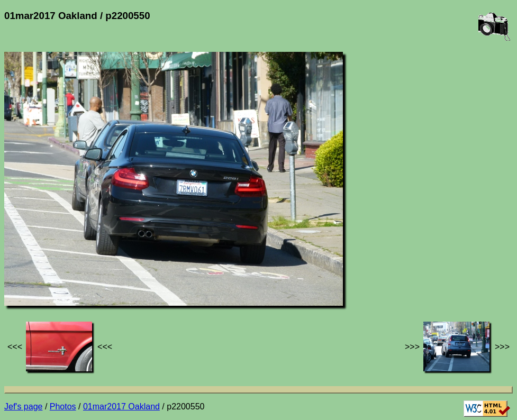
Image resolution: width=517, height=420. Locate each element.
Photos (63, 407)
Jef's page (23, 407)
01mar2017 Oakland (121, 407)
